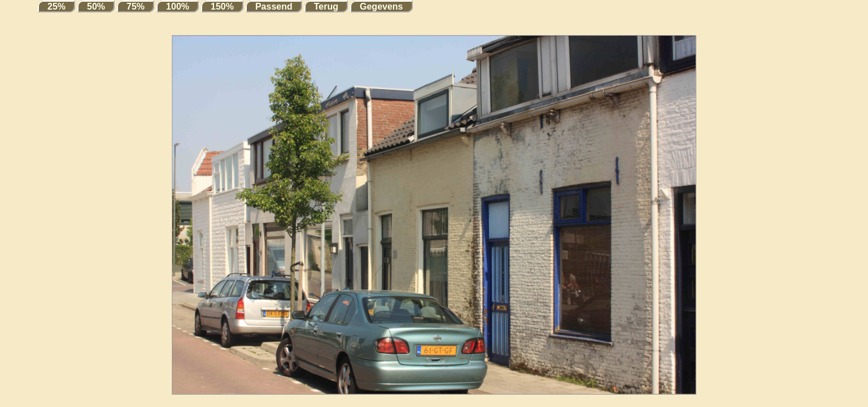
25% (56, 7)
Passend (274, 7)
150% (222, 7)
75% (136, 7)
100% (178, 7)
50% (96, 7)
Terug (326, 7)
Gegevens (381, 7)
